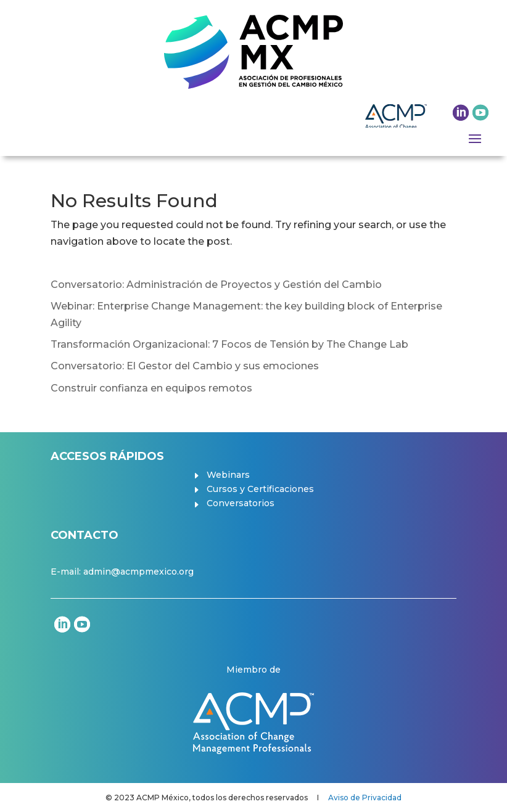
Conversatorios (241, 503)
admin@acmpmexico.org (138, 572)
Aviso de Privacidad (365, 798)
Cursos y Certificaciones (260, 489)
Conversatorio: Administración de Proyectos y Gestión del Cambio (216, 285)
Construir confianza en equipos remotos (151, 388)
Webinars (228, 475)
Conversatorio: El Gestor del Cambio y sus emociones (185, 366)
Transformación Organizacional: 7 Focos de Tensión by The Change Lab (229, 344)
